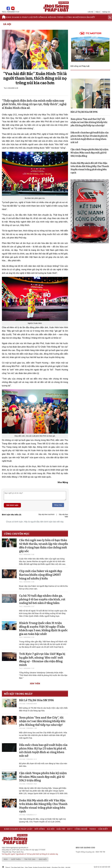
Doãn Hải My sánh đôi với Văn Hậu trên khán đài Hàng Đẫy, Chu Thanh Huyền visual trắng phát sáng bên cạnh (43, 806)
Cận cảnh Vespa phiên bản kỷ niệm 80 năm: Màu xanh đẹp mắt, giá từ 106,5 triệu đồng (43, 777)
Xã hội (48, 17)
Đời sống (39, 17)
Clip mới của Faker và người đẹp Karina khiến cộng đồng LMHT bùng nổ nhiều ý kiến (41, 575)
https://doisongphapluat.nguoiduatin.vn (15, 848)
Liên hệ (90, 12)
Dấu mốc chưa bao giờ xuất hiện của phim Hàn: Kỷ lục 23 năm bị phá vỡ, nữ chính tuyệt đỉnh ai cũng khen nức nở (43, 750)
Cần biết (90, 17)
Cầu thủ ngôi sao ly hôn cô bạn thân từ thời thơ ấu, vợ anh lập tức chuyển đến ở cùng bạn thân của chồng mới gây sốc (44, 546)
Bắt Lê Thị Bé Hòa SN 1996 (36, 700)
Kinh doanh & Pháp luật (20, 17)
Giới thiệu (16, 859)
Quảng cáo (106, 12)
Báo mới (43, 859)
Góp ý (98, 12)
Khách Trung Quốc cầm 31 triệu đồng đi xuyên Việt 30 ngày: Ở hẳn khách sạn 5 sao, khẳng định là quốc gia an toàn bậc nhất (43, 629)
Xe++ (63, 17)
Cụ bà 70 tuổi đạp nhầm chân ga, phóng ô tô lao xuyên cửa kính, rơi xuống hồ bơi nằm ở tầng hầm (42, 599)
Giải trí (56, 17)
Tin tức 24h (30, 859)
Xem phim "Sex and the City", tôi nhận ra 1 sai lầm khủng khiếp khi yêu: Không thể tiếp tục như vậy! (42, 721)
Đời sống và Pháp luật (80, 66)
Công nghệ (72, 17)
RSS (6, 859)
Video (82, 17)
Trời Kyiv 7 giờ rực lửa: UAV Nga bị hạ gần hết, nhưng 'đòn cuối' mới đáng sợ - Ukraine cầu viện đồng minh (42, 659)
